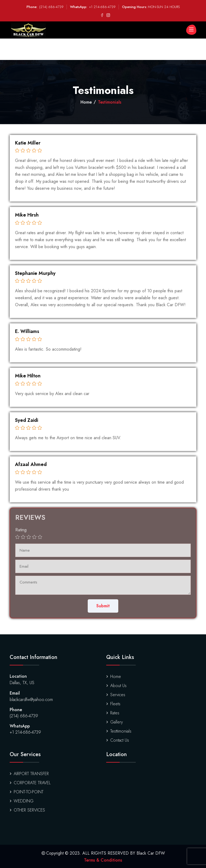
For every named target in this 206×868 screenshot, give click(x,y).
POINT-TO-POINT (27, 792)
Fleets (113, 704)
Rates (113, 713)
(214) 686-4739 (51, 7)
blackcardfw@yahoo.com (31, 700)
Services (116, 695)
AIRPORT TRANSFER (29, 774)
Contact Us (118, 740)
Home (86, 102)
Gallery (115, 722)
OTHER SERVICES (27, 810)
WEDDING (22, 801)
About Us (116, 686)
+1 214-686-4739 (102, 7)
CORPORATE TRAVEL (30, 783)
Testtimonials (119, 731)
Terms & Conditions (103, 860)
